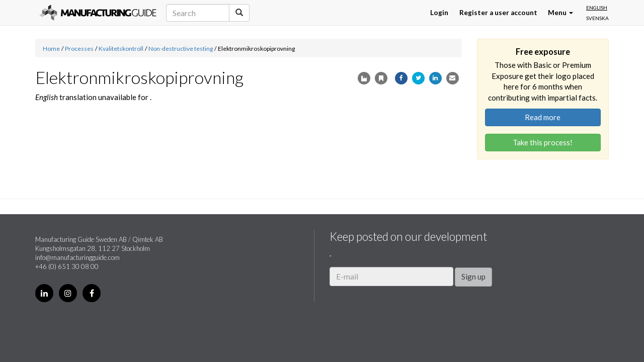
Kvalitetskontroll (121, 49)
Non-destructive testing (181, 49)
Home (51, 49)
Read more (543, 117)
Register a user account (498, 13)
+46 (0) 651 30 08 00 (67, 266)
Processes (79, 49)
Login (439, 13)
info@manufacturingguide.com (77, 257)
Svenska (597, 18)
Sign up (473, 277)
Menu (560, 13)
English (597, 8)
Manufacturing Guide (98, 13)
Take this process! (543, 142)
